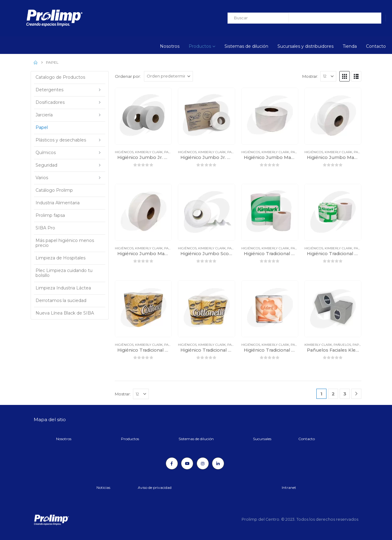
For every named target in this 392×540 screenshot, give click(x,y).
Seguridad (46, 165)
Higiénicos (124, 152)
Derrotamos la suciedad (61, 300)
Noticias (103, 487)
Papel (169, 152)
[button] (345, 76)
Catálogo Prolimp (54, 190)
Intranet (289, 487)
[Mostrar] (328, 76)
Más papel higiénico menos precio (65, 243)
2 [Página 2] (333, 394)
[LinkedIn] (218, 463)
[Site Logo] (38, 18)
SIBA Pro (45, 228)
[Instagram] (203, 463)
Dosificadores (50, 102)
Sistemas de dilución (246, 46)
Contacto (376, 46)
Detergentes (49, 90)
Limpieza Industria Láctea (63, 288)
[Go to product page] (143, 116)
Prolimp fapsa (50, 215)
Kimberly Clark (149, 152)
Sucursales (262, 439)
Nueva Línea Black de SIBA (65, 313)
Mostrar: (310, 76)
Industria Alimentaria (58, 203)
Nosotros (170, 46)
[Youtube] (187, 463)
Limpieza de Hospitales (60, 258)
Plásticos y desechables (61, 140)
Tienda (350, 46)
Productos (200, 46)
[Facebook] (172, 463)
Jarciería (44, 115)
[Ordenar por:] (168, 76)
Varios (42, 178)
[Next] (356, 394)
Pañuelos (342, 345)
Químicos (46, 153)
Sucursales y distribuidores (305, 46)
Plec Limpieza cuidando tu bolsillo (64, 273)
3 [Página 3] (345, 394)
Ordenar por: (128, 76)
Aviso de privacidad (155, 487)
